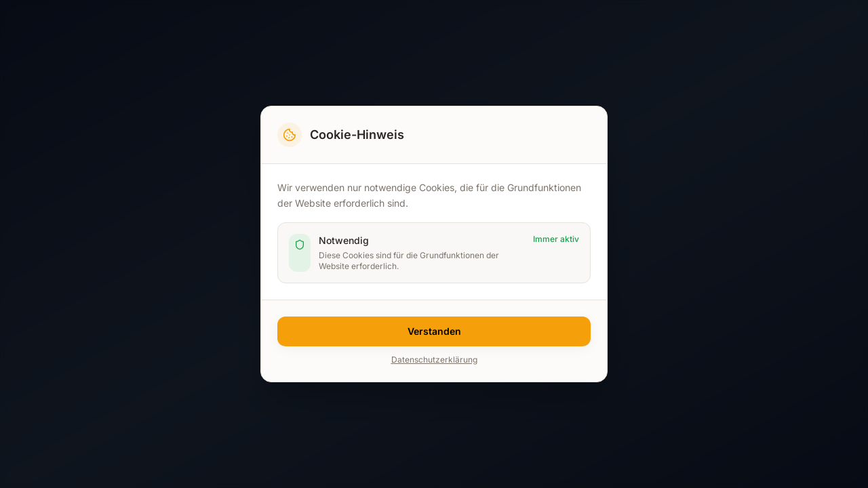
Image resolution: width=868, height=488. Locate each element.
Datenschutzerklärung (434, 360)
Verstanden (434, 331)
